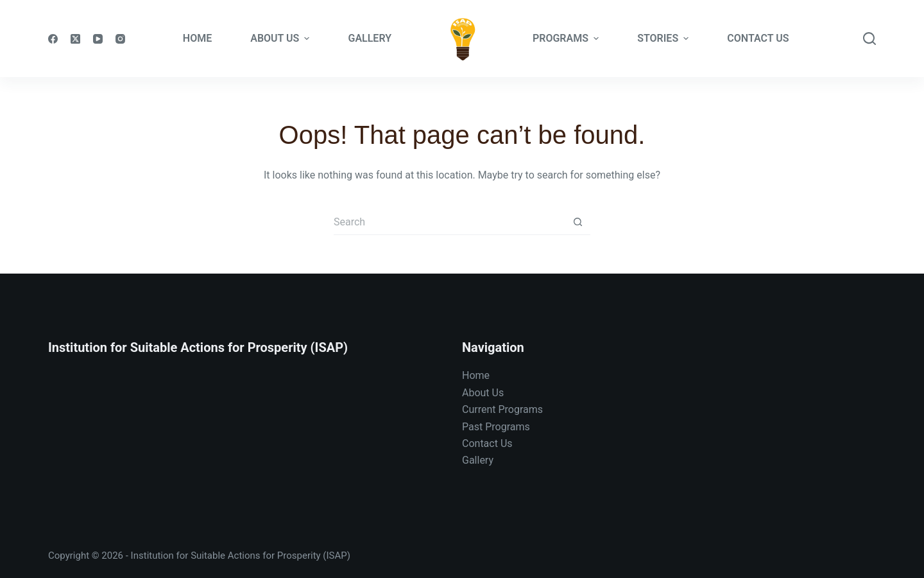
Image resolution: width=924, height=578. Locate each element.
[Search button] (577, 222)
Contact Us (487, 443)
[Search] (869, 39)
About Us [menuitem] (281, 38)
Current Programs (502, 409)
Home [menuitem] (197, 38)
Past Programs (496, 427)
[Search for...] (449, 222)
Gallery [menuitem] (370, 38)
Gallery (478, 460)
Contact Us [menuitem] (758, 38)
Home (476, 375)
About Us (483, 393)
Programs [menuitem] (567, 38)
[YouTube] (98, 39)
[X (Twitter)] (75, 39)
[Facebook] (53, 39)
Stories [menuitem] (664, 38)
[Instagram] (120, 39)
